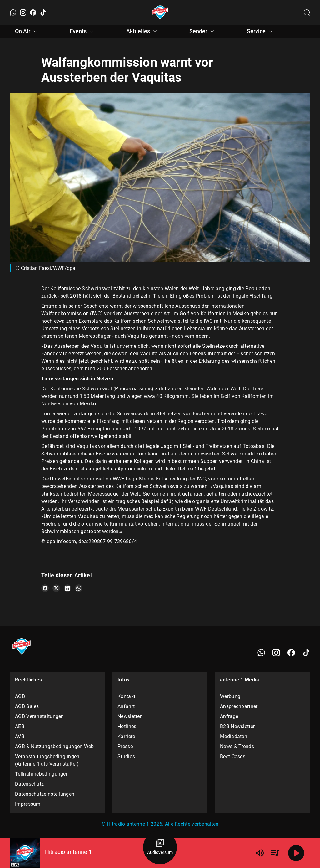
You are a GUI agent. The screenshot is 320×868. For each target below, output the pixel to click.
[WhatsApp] (13, 13)
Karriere (126, 736)
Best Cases (233, 756)
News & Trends (237, 746)
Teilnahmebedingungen (42, 774)
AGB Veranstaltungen (40, 716)
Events (82, 31)
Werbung (230, 696)
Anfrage (229, 716)
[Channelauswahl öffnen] (307, 13)
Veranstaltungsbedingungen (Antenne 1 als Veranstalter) (47, 760)
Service (261, 31)
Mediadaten (234, 736)
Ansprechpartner (239, 706)
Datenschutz (29, 784)
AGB (20, 696)
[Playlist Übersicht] (275, 853)
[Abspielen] (296, 853)
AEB (20, 726)
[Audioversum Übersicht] (160, 847)
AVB (20, 736)
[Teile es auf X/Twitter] (56, 588)
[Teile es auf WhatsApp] (79, 588)
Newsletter (130, 716)
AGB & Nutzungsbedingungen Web (55, 746)
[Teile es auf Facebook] (45, 588)
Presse (125, 746)
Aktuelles (142, 31)
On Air (27, 31)
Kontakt (126, 696)
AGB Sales (27, 706)
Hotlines (127, 726)
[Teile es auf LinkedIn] (67, 588)
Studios (126, 756)
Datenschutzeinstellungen (45, 794)
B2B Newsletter (237, 726)
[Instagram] (23, 13)
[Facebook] (33, 13)
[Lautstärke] (260, 853)
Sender (203, 31)
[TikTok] (43, 13)
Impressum (28, 804)
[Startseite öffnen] (160, 13)
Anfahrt (126, 706)
